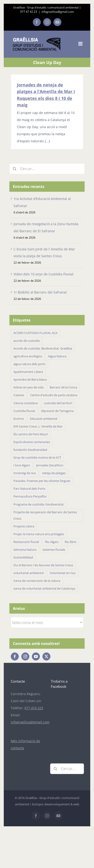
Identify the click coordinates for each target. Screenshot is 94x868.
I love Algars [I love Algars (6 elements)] (22, 465)
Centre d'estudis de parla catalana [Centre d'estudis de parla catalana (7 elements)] (54, 395)
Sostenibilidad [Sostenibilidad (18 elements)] (23, 557)
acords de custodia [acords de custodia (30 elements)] (26, 341)
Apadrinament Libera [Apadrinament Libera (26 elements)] (28, 372)
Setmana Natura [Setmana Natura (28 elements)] (25, 550)
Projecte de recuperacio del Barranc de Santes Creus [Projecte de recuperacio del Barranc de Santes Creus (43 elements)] (45, 515)
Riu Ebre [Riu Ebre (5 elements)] (70, 542)
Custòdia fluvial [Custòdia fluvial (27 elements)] (24, 411)
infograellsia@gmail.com (58, 12)
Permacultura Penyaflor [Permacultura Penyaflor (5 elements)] (30, 496)
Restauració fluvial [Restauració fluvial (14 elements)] (26, 542)
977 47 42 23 (29, 12)
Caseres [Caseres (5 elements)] (19, 395)
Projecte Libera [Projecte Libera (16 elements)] (24, 526)
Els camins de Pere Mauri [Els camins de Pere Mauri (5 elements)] (31, 434)
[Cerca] (15, 169)
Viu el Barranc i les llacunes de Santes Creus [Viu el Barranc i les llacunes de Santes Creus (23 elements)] (43, 565)
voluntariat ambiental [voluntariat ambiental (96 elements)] (28, 573)
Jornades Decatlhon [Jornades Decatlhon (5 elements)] (50, 465)
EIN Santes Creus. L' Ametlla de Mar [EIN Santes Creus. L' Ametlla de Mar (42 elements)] (38, 426)
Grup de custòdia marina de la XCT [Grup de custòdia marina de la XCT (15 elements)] (37, 458)
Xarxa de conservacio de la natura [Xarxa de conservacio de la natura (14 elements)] (37, 581)
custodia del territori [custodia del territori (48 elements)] (58, 403)
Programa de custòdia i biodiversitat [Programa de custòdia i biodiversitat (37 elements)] (39, 504)
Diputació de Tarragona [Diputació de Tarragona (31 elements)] (57, 411)
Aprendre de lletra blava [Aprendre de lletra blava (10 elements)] (30, 380)
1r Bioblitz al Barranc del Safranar (40, 292)
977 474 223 (34, 708)
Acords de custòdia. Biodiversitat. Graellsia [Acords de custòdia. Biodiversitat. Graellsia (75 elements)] (43, 348)
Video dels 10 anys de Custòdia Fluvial (43, 274)
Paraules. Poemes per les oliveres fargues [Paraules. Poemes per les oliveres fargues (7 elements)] (42, 481)
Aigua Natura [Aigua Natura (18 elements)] (57, 356)
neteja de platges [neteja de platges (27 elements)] (54, 473)
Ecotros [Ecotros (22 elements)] (19, 419)
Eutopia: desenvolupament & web (56, 804)
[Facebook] (15, 656)
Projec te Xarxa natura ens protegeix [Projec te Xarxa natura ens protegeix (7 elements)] (39, 534)
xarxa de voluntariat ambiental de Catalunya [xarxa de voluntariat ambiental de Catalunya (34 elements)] (44, 589)
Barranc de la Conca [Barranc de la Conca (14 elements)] (63, 387)
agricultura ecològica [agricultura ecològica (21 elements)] (28, 356)
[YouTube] (36, 656)
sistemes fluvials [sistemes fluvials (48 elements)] (54, 550)
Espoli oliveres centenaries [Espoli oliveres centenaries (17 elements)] (32, 442)
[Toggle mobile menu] (81, 44)
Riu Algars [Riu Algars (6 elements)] (52, 542)
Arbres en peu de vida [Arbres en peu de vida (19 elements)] (28, 387)
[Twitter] (46, 656)
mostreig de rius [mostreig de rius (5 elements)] (25, 473)
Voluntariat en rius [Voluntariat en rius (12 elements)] (63, 573)
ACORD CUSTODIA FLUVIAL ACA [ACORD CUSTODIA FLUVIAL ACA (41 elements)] (35, 333)
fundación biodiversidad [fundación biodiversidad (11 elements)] (30, 450)
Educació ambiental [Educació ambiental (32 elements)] (44, 419)
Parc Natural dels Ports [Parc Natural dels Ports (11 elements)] (29, 489)
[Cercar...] (47, 169)
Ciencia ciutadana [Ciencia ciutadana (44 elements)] (26, 403)
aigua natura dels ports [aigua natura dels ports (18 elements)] (29, 364)
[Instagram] (25, 656)
